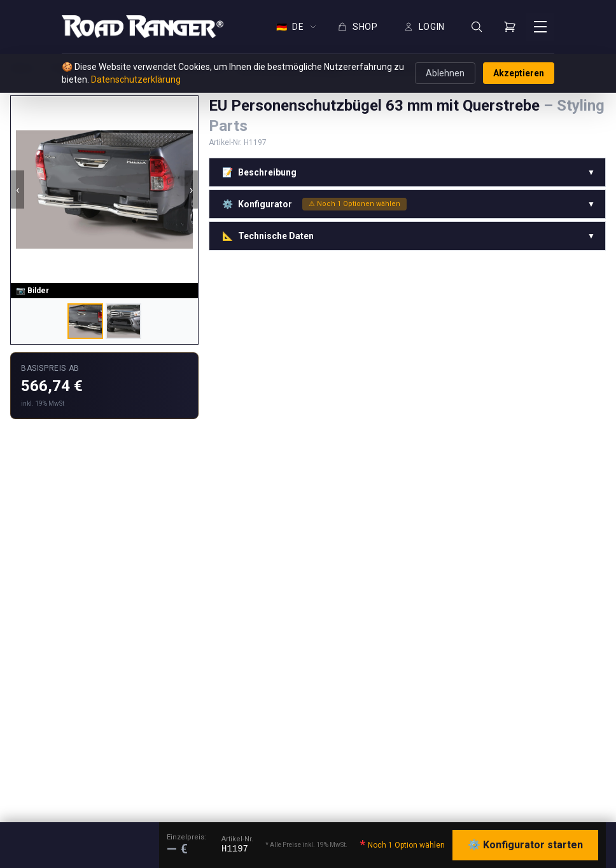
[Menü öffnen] (540, 27)
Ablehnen (445, 73)
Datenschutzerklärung (136, 79)
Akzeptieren (519, 73)
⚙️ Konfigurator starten (525, 845)
